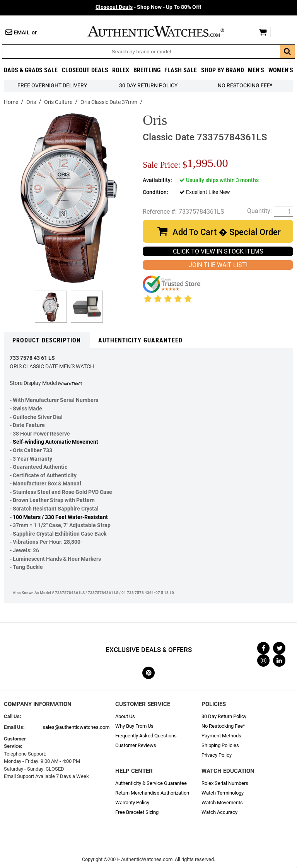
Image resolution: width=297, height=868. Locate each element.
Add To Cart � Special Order (227, 232)
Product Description (47, 340)
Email (22, 33)
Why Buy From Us (134, 726)
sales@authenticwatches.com (76, 727)
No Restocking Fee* (245, 86)
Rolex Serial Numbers (225, 783)
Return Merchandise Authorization (152, 793)
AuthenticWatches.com (164, 31)
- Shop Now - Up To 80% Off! (148, 7)
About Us (125, 716)
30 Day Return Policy (224, 716)
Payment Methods (221, 736)
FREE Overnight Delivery (52, 86)
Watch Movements (222, 802)
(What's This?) (70, 384)
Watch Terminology (223, 793)
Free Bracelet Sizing (137, 812)
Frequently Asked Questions (146, 736)
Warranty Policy (132, 802)
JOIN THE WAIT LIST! (218, 265)
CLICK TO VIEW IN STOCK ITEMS (218, 251)
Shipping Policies (220, 745)
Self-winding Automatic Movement (55, 442)
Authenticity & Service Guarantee (151, 783)
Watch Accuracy (219, 812)
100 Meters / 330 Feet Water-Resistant (60, 517)
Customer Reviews (136, 745)
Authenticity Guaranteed (140, 340)
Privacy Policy (217, 755)
